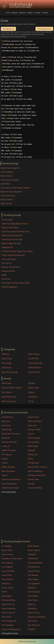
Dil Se (31, 401)
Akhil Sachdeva (35, 421)
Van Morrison (34, 625)
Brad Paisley (33, 546)
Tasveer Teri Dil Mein (11, 267)
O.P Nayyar (7, 455)
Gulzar (31, 434)
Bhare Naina (6, 176)
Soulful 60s (33, 359)
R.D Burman (33, 463)
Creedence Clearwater (12, 559)
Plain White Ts (8, 604)
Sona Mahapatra (9, 484)
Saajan (31, 392)
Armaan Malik (34, 430)
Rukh (4, 275)
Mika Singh (33, 446)
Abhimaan (7, 383)
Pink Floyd (33, 600)
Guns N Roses (8, 571)
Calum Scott (7, 554)
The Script (32, 621)
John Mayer (33, 579)
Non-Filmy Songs (10, 372)
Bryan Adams (34, 550)
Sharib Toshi (33, 479)
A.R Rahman (7, 417)
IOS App (23, 32)
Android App (35, 32)
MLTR (4, 592)
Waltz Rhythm (35, 368)
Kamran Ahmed (9, 442)
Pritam (5, 463)
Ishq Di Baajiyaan (10, 287)
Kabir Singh (34, 388)
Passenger (7, 596)
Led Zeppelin (34, 584)
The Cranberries (9, 621)
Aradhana (33, 397)
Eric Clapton (7, 567)
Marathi (45, 13)
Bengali (15, 13)
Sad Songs (7, 368)
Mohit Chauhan (9, 450)
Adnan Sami (33, 417)
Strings (31, 484)
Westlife (31, 629)
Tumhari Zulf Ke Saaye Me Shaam (17, 251)
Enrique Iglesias (35, 563)
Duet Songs (34, 354)
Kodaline (6, 584)
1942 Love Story (9, 401)
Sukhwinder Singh (10, 488)
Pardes (31, 383)
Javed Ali (6, 438)
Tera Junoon (7, 220)
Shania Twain (34, 613)
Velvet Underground (11, 629)
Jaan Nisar (6, 184)
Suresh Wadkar (35, 488)
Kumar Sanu (34, 442)
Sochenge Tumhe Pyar (12, 239)
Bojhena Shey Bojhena (12, 235)
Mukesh (31, 450)
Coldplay (32, 554)
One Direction (34, 592)
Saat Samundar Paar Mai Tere (15, 232)
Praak (30, 459)
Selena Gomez (8, 613)
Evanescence (34, 567)
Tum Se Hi (6, 263)
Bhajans (5, 354)
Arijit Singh (7, 430)
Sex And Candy (9, 259)
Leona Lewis (7, 588)
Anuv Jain (32, 425)
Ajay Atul (6, 421)
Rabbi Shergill (8, 467)
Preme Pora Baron (10, 228)
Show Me (6, 279)
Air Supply (6, 546)
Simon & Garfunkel (36, 617)
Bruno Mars (7, 550)
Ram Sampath (8, 471)
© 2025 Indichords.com (27, 641)
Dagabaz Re (7, 247)
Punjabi (38, 13)
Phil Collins (33, 596)
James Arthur (34, 571)
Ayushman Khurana (11, 434)
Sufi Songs (7, 363)
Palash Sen (33, 455)
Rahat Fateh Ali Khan (38, 467)
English (30, 13)
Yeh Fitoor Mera (8, 196)
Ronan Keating (9, 609)
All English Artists (10, 633)
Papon (5, 459)
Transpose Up (8, 29)
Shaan (5, 475)
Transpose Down (44, 29)
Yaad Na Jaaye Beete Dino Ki (15, 224)
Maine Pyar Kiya (9, 397)
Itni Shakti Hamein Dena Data (16, 283)
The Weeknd (8, 625)
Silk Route (6, 617)
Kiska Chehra (7, 200)
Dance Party (34, 372)
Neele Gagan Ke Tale (11, 243)
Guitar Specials (35, 363)
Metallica (32, 588)
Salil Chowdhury (35, 471)
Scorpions (32, 609)
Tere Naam (7, 392)
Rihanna (32, 604)
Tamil (8, 13)
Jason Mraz (7, 575)
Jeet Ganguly (34, 438)
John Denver (8, 579)
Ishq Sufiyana (7, 172)
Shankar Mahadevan (11, 479)
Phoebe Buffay (8, 600)
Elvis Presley (7, 563)
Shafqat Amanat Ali (37, 475)
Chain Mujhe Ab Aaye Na (13, 255)
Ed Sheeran (33, 559)
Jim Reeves (33, 575)
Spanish (22, 13)
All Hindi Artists (9, 492)
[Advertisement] (27, 318)
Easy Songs (7, 359)
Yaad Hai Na (6, 204)
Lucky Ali (6, 446)
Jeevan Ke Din (8, 271)
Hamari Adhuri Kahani (12, 388)
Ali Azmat (6, 425)
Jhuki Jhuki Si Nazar (10, 180)
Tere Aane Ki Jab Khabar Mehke (15, 188)
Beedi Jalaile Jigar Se (10, 168)
